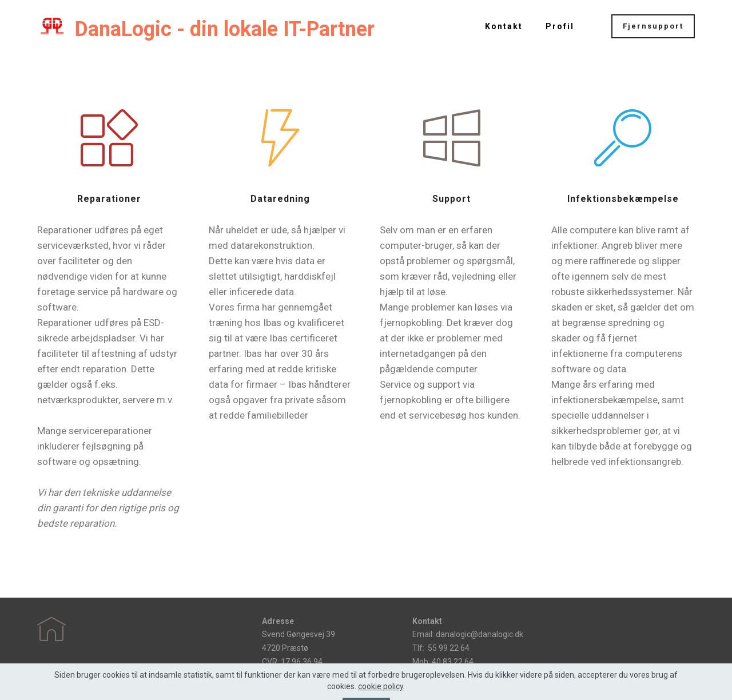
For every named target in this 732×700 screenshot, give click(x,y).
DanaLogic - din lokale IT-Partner (225, 29)
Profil (560, 26)
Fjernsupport (653, 26)
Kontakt (504, 26)
